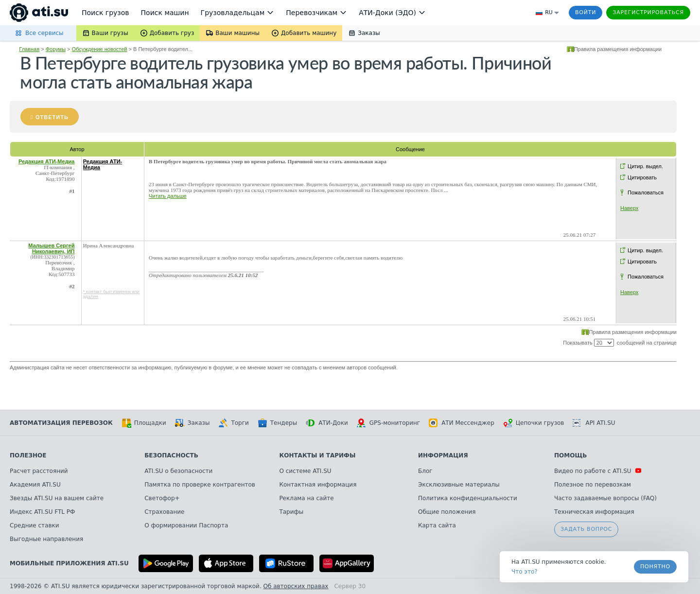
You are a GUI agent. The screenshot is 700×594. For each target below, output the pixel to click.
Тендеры (277, 423)
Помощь (570, 455)
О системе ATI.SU (305, 471)
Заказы (192, 423)
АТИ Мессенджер (462, 423)
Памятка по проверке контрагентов (200, 485)
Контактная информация (318, 485)
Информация (443, 455)
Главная (29, 49)
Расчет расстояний (39, 471)
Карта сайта (437, 525)
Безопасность (171, 455)
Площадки (144, 423)
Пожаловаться (646, 192)
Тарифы (291, 512)
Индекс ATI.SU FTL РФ (42, 512)
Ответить (52, 117)
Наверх (629, 208)
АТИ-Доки (327, 423)
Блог (425, 471)
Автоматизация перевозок (61, 423)
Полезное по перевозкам (593, 485)
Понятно (655, 567)
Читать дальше (168, 196)
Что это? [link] (525, 572)
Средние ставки (35, 525)
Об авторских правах (296, 586)
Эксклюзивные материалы (459, 485)
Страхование (164, 512)
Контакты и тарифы (317, 455)
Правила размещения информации (618, 49)
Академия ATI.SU (35, 485)
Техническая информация (594, 512)
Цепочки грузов (534, 423)
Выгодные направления (46, 539)
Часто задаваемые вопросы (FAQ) (605, 498)
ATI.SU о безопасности (178, 471)
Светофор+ (162, 498)
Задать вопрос (586, 529)
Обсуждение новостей (100, 49)
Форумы (56, 49)
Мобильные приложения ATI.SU (69, 563)
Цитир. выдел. (645, 166)
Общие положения (447, 512)
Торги (233, 423)
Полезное (28, 455)
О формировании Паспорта (186, 525)
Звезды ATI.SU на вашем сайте (57, 498)
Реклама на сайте (306, 498)
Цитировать (642, 177)
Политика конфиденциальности (468, 498)
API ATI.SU (594, 423)
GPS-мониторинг (388, 423)
